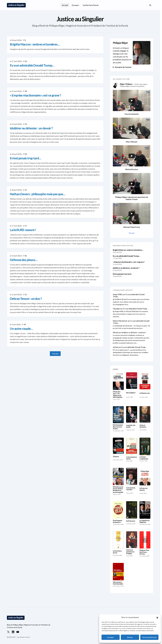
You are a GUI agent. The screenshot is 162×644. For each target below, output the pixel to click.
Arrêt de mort (131, 521)
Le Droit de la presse (117, 552)
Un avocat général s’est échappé (130, 552)
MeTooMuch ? (131, 393)
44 (26, 154)
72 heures (116, 457)
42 (26, 256)
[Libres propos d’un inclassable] (118, 572)
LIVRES (115, 369)
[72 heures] (118, 446)
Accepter (111, 637)
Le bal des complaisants (144, 458)
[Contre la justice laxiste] (132, 446)
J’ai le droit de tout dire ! (131, 489)
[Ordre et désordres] (145, 414)
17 (26, 226)
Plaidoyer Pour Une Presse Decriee (144, 552)
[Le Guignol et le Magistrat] (145, 510)
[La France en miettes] (145, 477)
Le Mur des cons (145, 393)
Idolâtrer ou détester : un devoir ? (126, 268)
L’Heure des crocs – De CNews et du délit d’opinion (118, 394)
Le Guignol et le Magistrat (145, 521)
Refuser (130, 637)
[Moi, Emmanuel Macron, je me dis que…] (118, 415)
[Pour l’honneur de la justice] (118, 510)
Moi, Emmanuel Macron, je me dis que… (118, 427)
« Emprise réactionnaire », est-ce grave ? (129, 262)
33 (26, 124)
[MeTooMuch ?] (132, 381)
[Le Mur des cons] (145, 381)
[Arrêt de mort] (132, 510)
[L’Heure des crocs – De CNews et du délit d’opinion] (118, 381)
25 (26, 295)
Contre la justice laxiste (131, 458)
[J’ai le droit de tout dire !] (132, 476)
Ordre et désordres (143, 426)
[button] (157, 617)
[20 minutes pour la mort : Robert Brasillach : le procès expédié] (118, 476)
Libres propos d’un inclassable (118, 583)
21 (26, 190)
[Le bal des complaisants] (145, 446)
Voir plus (55, 354)
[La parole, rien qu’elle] (132, 414)
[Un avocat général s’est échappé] (132, 540)
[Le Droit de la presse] (118, 540)
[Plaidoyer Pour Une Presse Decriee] (145, 540)
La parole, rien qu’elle (131, 426)
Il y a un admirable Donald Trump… (127, 256)
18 (26, 91)
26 (26, 61)
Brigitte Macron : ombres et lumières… (128, 250)
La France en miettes (143, 489)
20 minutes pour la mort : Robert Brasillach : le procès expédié (118, 490)
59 (25, 324)
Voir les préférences (149, 637)
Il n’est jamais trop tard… (123, 274)
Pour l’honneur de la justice (117, 521)
